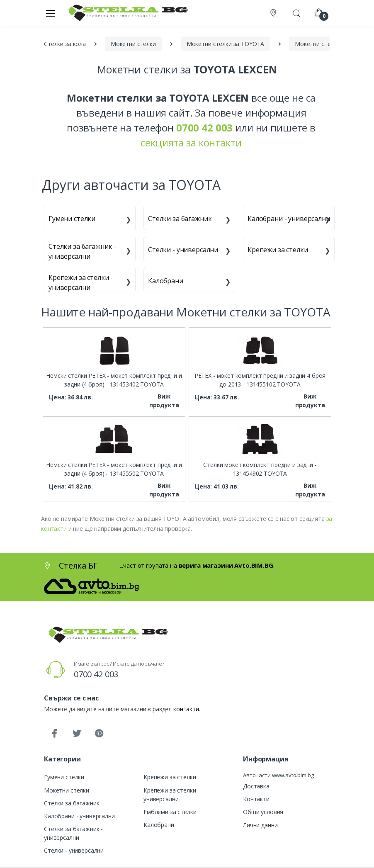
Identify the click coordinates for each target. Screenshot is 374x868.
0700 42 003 (96, 674)
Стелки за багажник (180, 219)
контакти (186, 709)
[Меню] (51, 13)
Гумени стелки (72, 219)
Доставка (256, 786)
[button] (296, 12)
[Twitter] (77, 734)
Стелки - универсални (183, 250)
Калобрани (166, 281)
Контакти (256, 799)
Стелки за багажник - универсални (82, 251)
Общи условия (263, 812)
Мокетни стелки (67, 790)
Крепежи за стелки (278, 250)
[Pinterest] (99, 734)
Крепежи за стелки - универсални (81, 282)
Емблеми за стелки (170, 812)
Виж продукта (164, 401)
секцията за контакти (191, 142)
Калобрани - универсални (289, 219)
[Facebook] (54, 734)
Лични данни (260, 825)
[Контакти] (274, 13)
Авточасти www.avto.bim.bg (278, 775)
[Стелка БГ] (126, 13)
